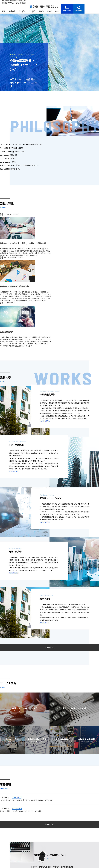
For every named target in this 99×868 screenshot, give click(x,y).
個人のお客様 (32, 844)
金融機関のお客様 (34, 847)
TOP (4, 11)
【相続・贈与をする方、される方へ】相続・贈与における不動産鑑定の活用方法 (51, 715)
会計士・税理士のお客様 (36, 835)
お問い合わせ (59, 850)
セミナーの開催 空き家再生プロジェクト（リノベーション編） (21, 726)
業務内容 (12, 11)
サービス (22, 11)
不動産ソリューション (9, 838)
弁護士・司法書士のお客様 (36, 832)
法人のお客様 (32, 838)
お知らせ (59, 832)
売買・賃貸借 (6, 841)
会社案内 (32, 11)
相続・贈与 (6, 844)
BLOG (49, 11)
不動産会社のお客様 (34, 841)
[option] (49, 52)
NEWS (41, 11)
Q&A (57, 11)
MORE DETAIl (49, 739)
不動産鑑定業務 (7, 832)
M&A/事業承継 (7, 835)
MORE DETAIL (45, 338)
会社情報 (57, 847)
